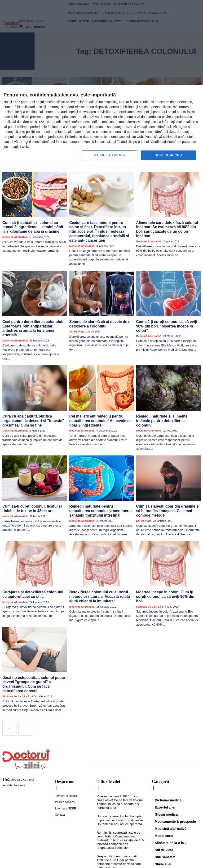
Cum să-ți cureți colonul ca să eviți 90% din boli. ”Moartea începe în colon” (167, 311)
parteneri (28, 102)
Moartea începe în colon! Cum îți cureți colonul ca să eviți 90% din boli (166, 568)
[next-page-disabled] (26, 696)
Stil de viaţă (77, 318)
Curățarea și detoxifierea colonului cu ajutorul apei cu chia (32, 568)
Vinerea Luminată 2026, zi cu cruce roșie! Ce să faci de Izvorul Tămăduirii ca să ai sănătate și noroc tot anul (121, 769)
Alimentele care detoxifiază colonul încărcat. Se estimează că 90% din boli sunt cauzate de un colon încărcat (166, 220)
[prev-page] (10, 696)
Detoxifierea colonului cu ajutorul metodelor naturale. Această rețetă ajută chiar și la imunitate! (101, 570)
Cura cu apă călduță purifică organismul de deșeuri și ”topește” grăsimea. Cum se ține (34, 401)
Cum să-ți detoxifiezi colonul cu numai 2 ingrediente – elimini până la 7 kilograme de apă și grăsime (34, 220)
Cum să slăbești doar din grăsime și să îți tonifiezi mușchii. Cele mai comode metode (167, 486)
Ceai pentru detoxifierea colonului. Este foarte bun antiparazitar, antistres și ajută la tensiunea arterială (33, 313)
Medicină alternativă (15, 229)
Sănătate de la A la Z (150, 576)
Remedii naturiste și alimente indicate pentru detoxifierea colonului (166, 399)
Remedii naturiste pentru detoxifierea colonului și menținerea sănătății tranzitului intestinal (99, 486)
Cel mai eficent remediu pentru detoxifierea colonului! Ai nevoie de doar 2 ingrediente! (101, 401)
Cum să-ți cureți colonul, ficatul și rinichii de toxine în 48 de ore (29, 484)
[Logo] (26, 727)
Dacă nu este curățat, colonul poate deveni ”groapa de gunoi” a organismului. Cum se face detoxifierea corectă (33, 653)
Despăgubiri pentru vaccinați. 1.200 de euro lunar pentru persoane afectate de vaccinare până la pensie (121, 828)
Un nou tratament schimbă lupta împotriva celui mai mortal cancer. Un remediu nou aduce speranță (119, 787)
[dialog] (101, 126)
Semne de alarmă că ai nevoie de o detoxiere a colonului (97, 311)
